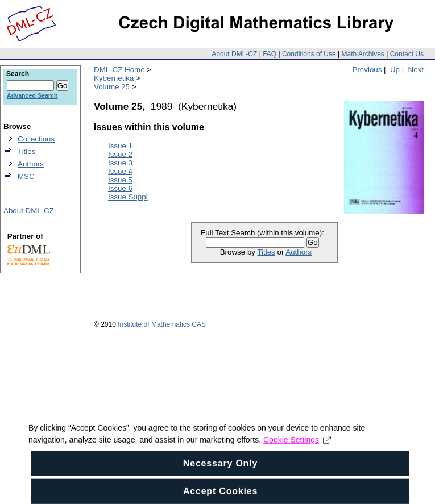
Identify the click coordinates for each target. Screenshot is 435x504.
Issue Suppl (128, 197)
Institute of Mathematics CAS (162, 324)
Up (395, 70)
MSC (26, 176)
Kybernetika (114, 78)
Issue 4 (120, 171)
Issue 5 (120, 180)
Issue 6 (120, 188)
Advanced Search (32, 95)
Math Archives (362, 54)
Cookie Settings (297, 461)
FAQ (270, 54)
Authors (299, 252)
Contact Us (407, 54)
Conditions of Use (309, 54)
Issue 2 (120, 154)
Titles (266, 252)
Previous (367, 70)
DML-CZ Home (119, 70)
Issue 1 (120, 146)
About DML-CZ (234, 54)
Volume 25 (112, 87)
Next (416, 70)
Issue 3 (120, 163)
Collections (36, 139)
